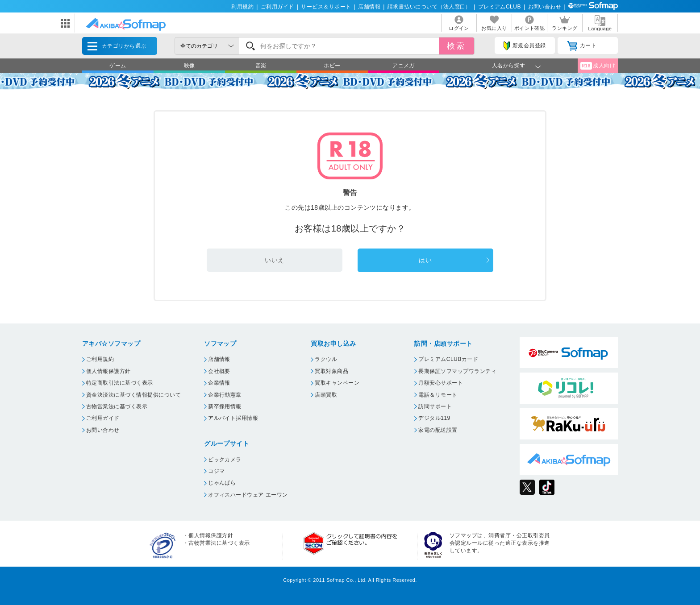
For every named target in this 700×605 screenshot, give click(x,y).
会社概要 (219, 371)
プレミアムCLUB (500, 7)
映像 (190, 66)
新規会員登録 (525, 46)
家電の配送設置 (438, 430)
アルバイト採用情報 (233, 418)
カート (582, 46)
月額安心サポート (441, 383)
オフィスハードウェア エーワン (248, 495)
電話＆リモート (438, 395)
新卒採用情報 (225, 406)
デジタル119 (434, 418)
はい (425, 260)
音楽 (261, 66)
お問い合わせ (545, 7)
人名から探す (509, 66)
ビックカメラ (225, 460)
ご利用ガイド (277, 7)
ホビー (332, 66)
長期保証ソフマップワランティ (457, 371)
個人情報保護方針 (108, 371)
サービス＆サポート (326, 7)
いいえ (274, 260)
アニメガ (404, 66)
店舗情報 (369, 7)
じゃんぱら (222, 483)
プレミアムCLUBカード (448, 359)
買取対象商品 (331, 371)
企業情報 (219, 383)
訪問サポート (435, 406)
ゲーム (118, 66)
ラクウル (326, 359)
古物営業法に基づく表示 (117, 406)
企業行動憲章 (225, 395)
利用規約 (242, 7)
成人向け (598, 66)
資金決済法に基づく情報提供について (133, 395)
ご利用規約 (100, 359)
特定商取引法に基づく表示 (120, 383)
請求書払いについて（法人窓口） (429, 7)
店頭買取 (326, 395)
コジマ (216, 471)
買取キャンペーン (337, 383)
